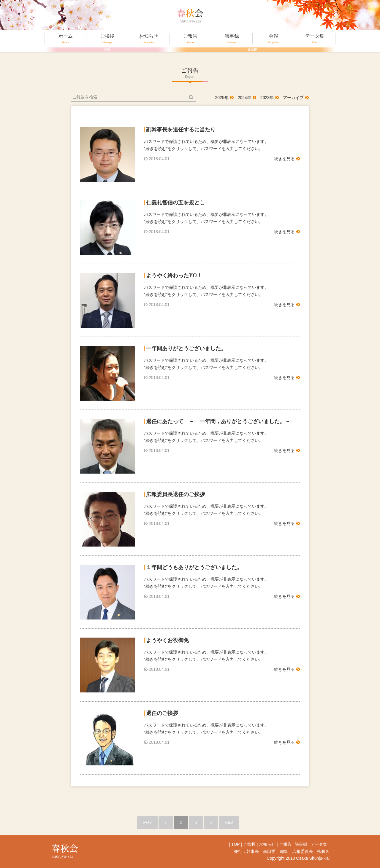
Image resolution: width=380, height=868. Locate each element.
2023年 (267, 98)
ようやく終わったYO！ (174, 275)
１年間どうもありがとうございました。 (194, 567)
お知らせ (149, 39)
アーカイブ (293, 98)
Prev (147, 822)
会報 (273, 39)
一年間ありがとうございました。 (186, 348)
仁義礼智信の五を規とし (175, 203)
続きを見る (284, 159)
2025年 (222, 98)
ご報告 (190, 39)
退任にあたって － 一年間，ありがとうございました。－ (218, 421)
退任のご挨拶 (162, 713)
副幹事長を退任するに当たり (181, 130)
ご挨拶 (107, 39)
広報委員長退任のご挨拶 (175, 494)
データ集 (315, 39)
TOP (235, 844)
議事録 (232, 39)
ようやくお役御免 (167, 640)
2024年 (244, 98)
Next (229, 822)
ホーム (65, 39)
